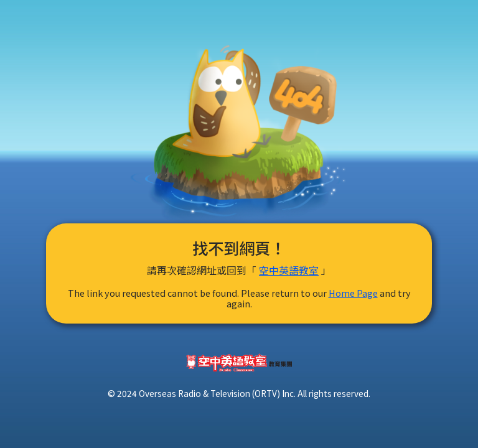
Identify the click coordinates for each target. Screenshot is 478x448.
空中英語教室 (289, 270)
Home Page (353, 293)
